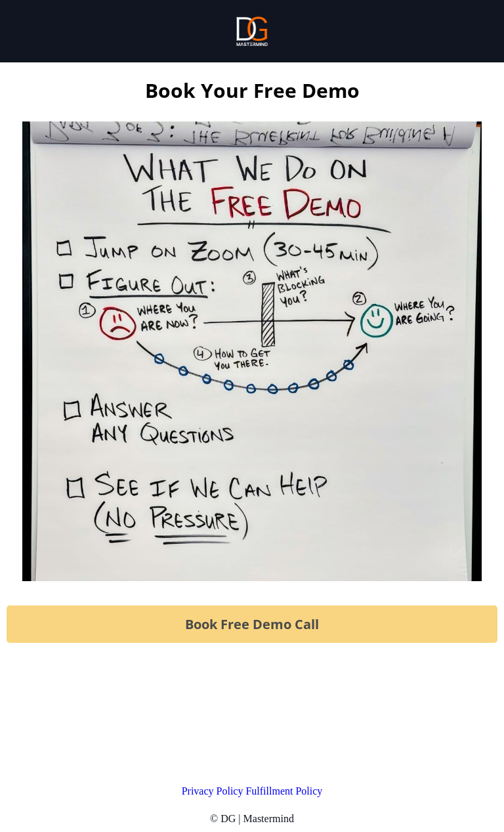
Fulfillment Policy (284, 791)
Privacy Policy (214, 791)
